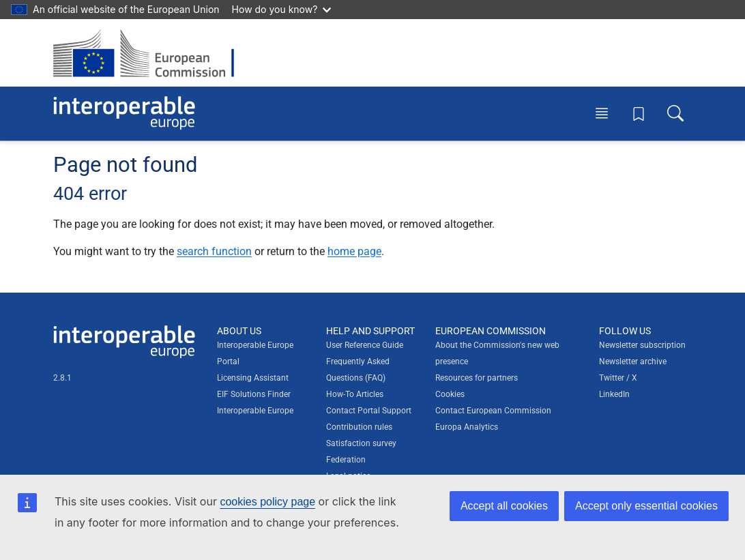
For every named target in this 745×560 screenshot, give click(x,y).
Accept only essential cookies (646, 506)
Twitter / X (618, 378)
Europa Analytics (467, 427)
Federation (346, 460)
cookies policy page (267, 502)
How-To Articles (355, 394)
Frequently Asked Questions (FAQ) (358, 370)
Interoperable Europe (255, 411)
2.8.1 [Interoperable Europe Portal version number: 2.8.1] (62, 378)
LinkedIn (614, 394)
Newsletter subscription (642, 345)
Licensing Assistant (253, 378)
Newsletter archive (633, 362)
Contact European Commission (493, 411)
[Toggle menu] (602, 113)
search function (214, 251)
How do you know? (282, 9)
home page (354, 251)
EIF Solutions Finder (254, 394)
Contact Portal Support (369, 411)
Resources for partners (477, 378)
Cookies (450, 394)
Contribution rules (359, 427)
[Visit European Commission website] (150, 53)
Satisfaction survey (361, 443)
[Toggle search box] (675, 113)
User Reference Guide (365, 345)
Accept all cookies (504, 506)
